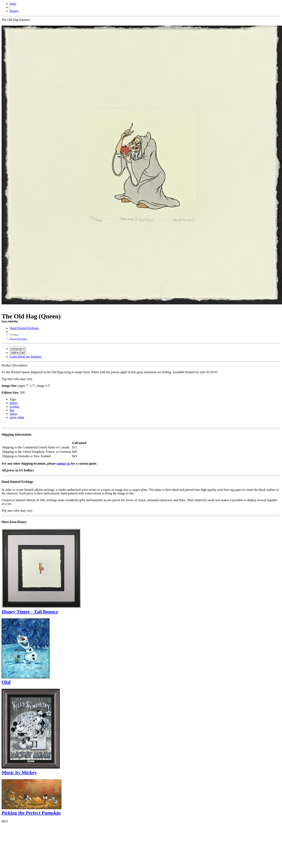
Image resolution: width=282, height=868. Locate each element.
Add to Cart (18, 353)
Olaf (6, 682)
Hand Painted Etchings (24, 328)
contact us (63, 463)
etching (14, 406)
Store (13, 4)
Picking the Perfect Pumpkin (31, 813)
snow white (17, 417)
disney (14, 403)
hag (12, 410)
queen (13, 414)
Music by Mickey (19, 772)
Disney (14, 11)
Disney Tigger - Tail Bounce (30, 612)
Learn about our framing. (26, 356)
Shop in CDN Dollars (18, 339)
